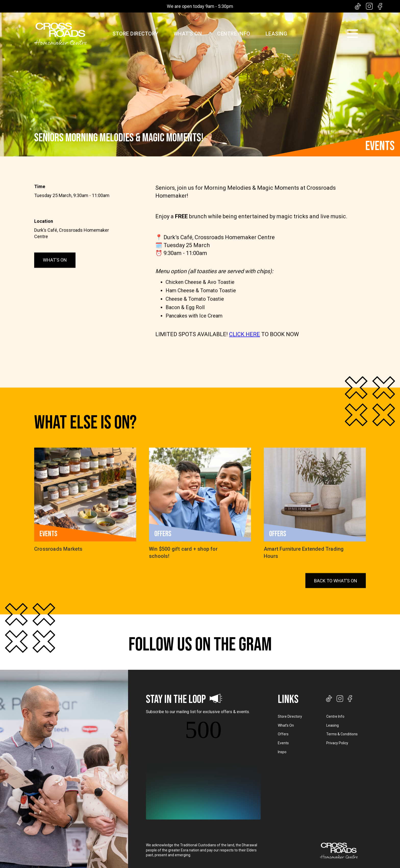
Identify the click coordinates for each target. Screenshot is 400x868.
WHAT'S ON (55, 273)
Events (283, 743)
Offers (283, 734)
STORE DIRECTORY (135, 34)
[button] (352, 34)
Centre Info (335, 716)
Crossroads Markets (58, 559)
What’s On (286, 725)
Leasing (333, 725)
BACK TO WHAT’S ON (336, 604)
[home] (60, 34)
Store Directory (290, 716)
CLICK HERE (245, 357)
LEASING (277, 34)
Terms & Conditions (342, 734)
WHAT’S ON (188, 34)
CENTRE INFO (234, 34)
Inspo (282, 752)
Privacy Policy (337, 743)
